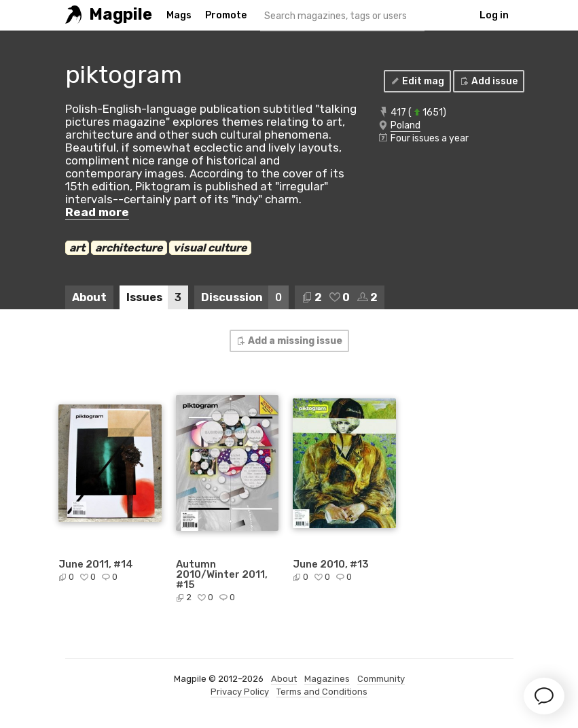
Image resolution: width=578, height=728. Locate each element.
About (89, 297)
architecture (129, 248)
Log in (494, 15)
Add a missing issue (289, 341)
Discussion (245, 297)
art (77, 248)
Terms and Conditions (322, 692)
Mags (179, 15)
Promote (226, 15)
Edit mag (417, 81)
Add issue (488, 81)
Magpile (121, 15)
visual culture (210, 248)
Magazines (327, 679)
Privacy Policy (240, 692)
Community (381, 679)
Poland (405, 125)
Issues (157, 297)
